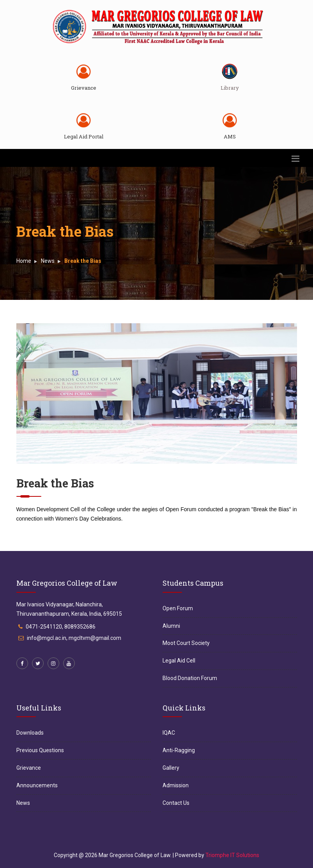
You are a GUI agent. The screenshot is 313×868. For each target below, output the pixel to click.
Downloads (30, 733)
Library (230, 88)
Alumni (171, 626)
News (48, 261)
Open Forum (178, 608)
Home (24, 261)
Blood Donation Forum (190, 678)
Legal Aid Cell (179, 661)
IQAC (169, 733)
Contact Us (176, 803)
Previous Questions (40, 750)
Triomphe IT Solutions (232, 855)
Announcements (37, 785)
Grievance (84, 88)
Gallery (171, 768)
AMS (230, 136)
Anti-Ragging (179, 750)
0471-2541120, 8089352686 (61, 627)
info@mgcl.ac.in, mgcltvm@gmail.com (74, 638)
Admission (176, 785)
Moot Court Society (186, 643)
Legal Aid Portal (84, 136)
